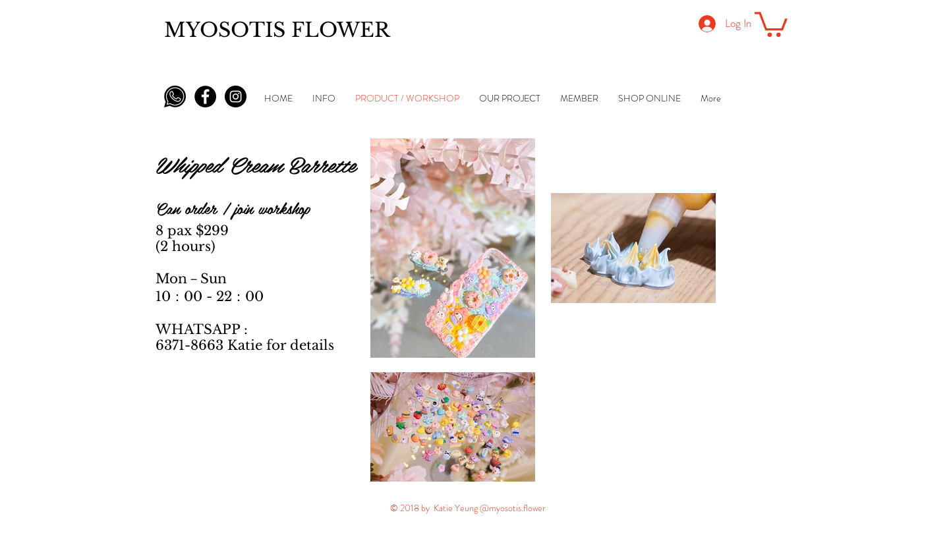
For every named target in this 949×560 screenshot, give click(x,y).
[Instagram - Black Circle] (236, 97)
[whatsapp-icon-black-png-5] (175, 97)
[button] (771, 23)
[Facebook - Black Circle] (205, 97)
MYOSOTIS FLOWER (277, 30)
